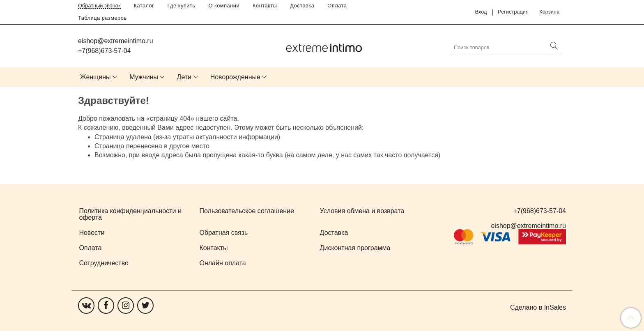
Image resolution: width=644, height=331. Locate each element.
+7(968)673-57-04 (105, 51)
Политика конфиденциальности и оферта (130, 214)
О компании (224, 6)
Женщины (95, 77)
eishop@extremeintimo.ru (116, 41)
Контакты (265, 6)
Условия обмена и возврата (362, 211)
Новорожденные (235, 77)
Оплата (337, 6)
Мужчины (144, 77)
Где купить (182, 6)
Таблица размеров (102, 18)
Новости (92, 233)
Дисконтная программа (355, 248)
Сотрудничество (104, 263)
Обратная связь (224, 233)
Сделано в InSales (538, 308)
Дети (184, 77)
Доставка (302, 6)
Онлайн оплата (223, 263)
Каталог (144, 6)
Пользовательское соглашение (247, 211)
